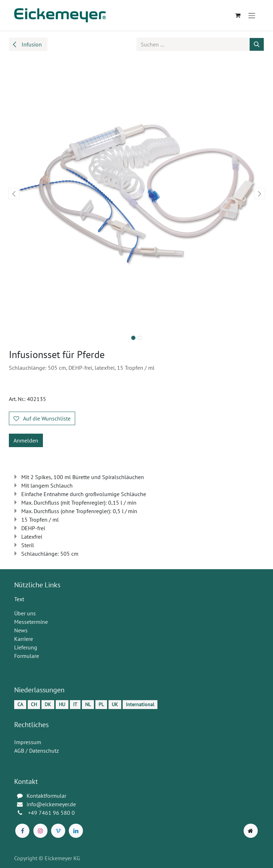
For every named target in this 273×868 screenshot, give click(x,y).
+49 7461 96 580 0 (52, 813)
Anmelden (26, 440)
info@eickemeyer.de (51, 804)
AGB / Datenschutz (37, 751)
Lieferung (26, 647)
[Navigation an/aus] (252, 15)
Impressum (28, 742)
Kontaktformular (46, 796)
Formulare (27, 656)
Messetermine (31, 622)
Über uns (25, 613)
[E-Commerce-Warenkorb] (238, 15)
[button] (14, 193)
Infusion (27, 44)
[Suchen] (257, 44)
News (21, 630)
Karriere (24, 639)
